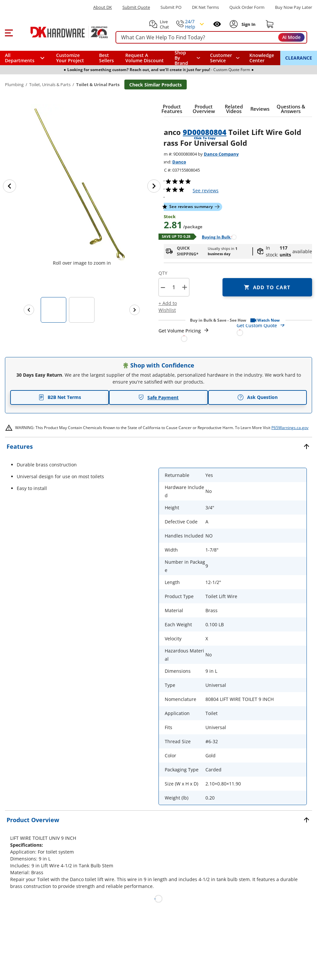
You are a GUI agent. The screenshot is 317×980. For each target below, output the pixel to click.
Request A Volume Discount (145, 58)
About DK (103, 7)
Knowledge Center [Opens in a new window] (262, 58)
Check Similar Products (156, 85)
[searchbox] (211, 38)
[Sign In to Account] (248, 24)
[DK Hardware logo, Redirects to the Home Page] (62, 32)
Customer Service (221, 58)
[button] (9, 32)
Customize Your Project (70, 58)
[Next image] (154, 186)
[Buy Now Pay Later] (294, 7)
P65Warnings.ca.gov (290, 428)
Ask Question (257, 397)
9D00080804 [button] (205, 132)
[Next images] (135, 310)
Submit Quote (136, 7)
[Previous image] (10, 186)
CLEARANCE (299, 58)
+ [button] (185, 287)
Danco (179, 162)
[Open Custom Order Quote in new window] (274, 329)
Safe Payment (158, 397)
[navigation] (225, 58)
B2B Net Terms (60, 397)
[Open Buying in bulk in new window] (217, 237)
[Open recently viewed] (217, 24)
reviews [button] (206, 190)
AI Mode (291, 37)
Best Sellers (106, 58)
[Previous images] (29, 310)
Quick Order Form (247, 7)
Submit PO (171, 7)
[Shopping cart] (270, 24)
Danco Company (221, 154)
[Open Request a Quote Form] (184, 335)
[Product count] (174, 287)
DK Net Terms (205, 7)
